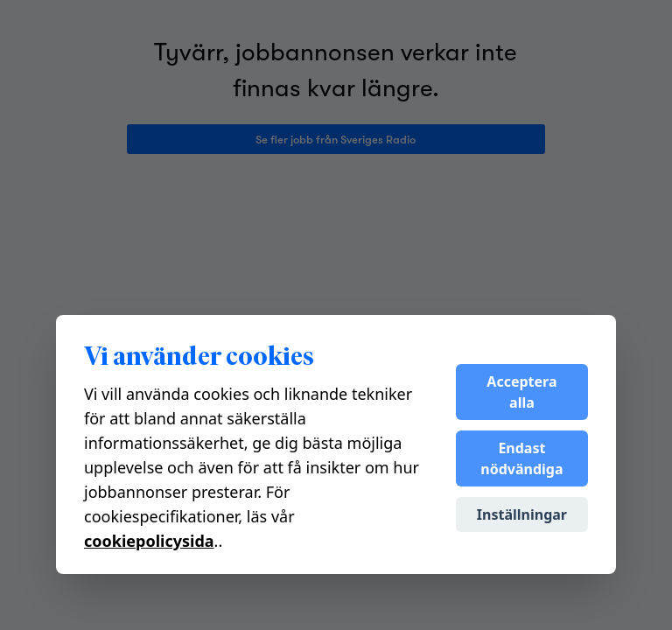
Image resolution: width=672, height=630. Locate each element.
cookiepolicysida (149, 541)
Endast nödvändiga (521, 458)
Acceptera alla (521, 392)
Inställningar (522, 514)
